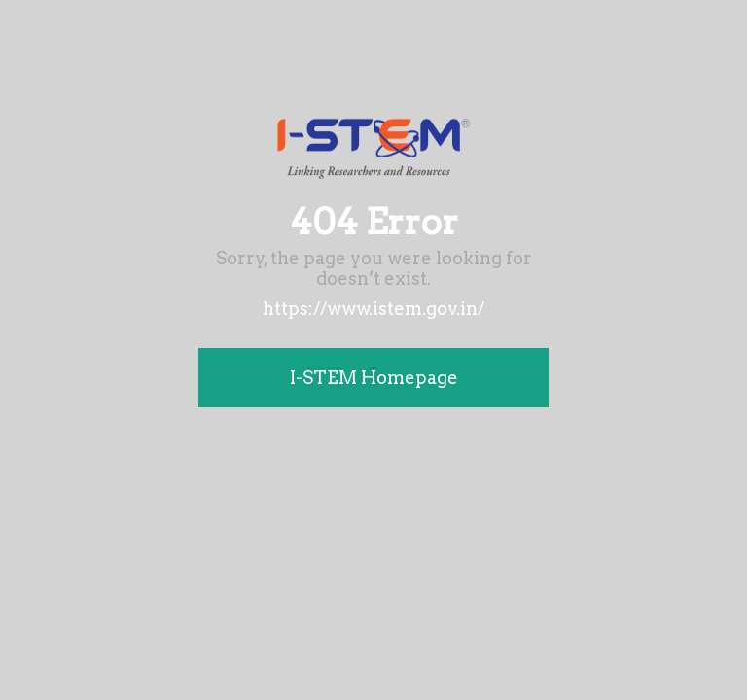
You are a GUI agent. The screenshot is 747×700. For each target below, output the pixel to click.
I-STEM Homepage (374, 378)
